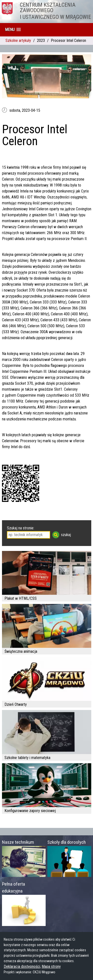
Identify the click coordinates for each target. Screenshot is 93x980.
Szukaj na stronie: (21, 528)
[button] (13, 30)
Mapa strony (51, 966)
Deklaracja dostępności (22, 966)
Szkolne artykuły (18, 41)
